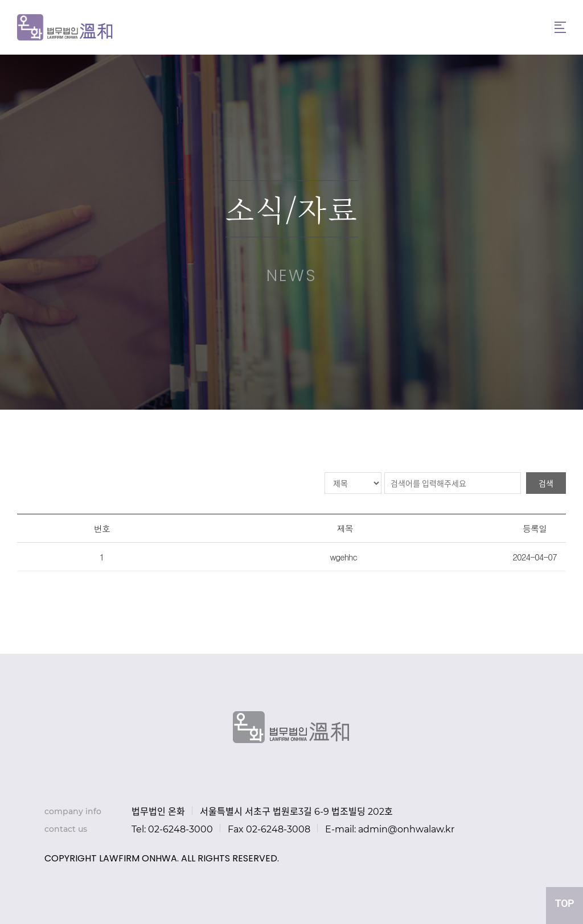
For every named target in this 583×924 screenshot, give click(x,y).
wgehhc (343, 557)
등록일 (535, 528)
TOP (564, 903)
